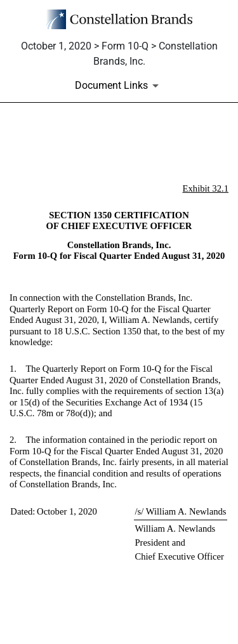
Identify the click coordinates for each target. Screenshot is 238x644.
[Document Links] (119, 86)
